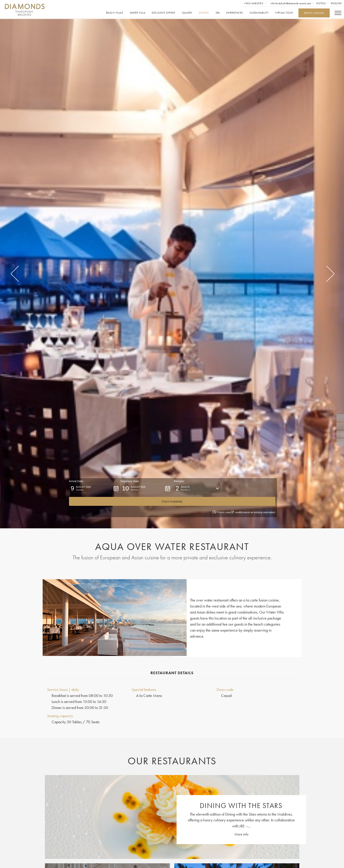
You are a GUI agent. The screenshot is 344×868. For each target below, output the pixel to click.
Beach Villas (115, 13)
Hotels (321, 3)
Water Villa (137, 13)
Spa (218, 13)
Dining (204, 13)
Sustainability (259, 13)
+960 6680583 (253, 3)
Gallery (187, 13)
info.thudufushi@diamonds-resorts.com (290, 3)
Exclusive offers (164, 13)
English (336, 3)
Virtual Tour (284, 13)
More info (241, 835)
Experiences (235, 13)
